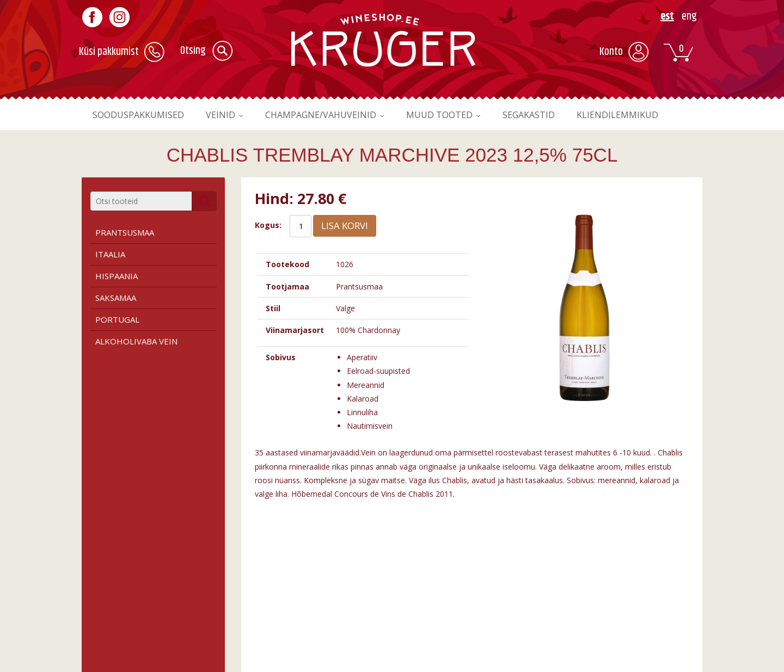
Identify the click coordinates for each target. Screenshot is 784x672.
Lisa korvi (345, 226)
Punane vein (263, 595)
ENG (689, 17)
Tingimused (102, 595)
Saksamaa (116, 298)
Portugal (117, 319)
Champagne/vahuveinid (334, 115)
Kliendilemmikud (648, 115)
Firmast (415, 595)
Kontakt (415, 618)
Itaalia (110, 254)
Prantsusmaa (125, 232)
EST (667, 17)
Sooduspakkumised (142, 115)
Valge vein (260, 607)
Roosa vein (261, 618)
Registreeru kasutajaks (597, 595)
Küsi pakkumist (109, 52)
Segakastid (554, 115)
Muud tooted (460, 115)
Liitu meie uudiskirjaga (596, 607)
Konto (611, 52)
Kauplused (419, 607)
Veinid (229, 115)
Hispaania (117, 276)
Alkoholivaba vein (136, 341)
